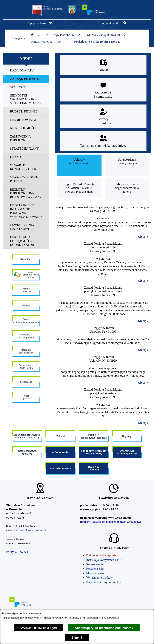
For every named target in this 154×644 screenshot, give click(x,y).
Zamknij (77, 637)
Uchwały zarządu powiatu (106, 35)
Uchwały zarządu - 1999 (49, 42)
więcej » (143, 237)
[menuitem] (26, 70)
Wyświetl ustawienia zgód (39, 628)
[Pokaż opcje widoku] (40, 23)
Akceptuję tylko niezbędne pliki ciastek (104, 628)
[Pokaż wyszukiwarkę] (114, 23)
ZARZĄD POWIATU (63, 35)
